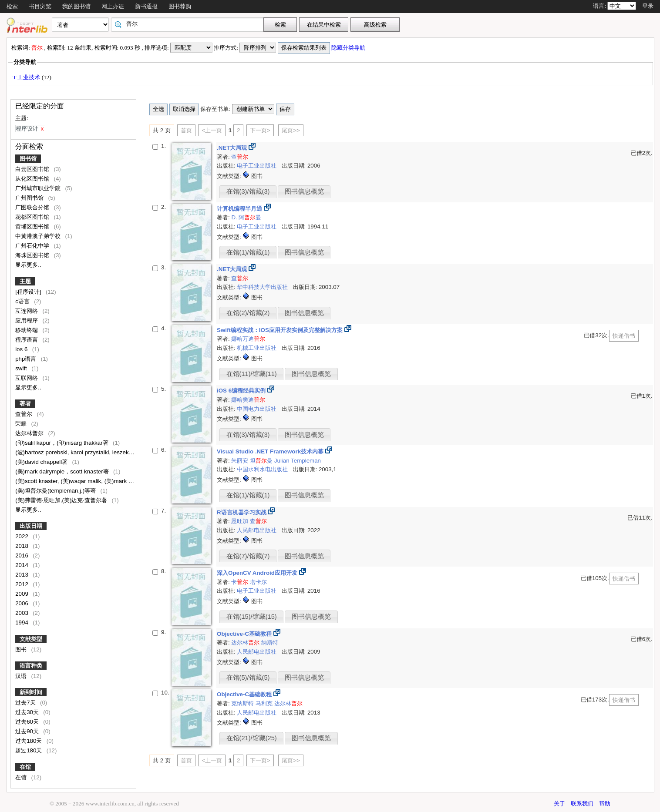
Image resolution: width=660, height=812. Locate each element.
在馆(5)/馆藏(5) (248, 678)
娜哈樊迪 (248, 400)
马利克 (265, 703)
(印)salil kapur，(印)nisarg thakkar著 (62, 443)
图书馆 (28, 159)
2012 (22, 584)
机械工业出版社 (258, 348)
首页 (186, 130)
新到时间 (31, 692)
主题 (25, 281)
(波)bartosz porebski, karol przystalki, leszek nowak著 (85, 452)
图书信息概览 (304, 191)
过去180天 (29, 741)
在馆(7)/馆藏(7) (248, 556)
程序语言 (27, 340)
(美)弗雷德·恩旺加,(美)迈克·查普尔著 (62, 500)
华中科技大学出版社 (263, 287)
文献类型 (31, 639)
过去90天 (28, 731)
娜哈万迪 (248, 339)
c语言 (23, 301)
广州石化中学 (33, 246)
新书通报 (146, 6)
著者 (25, 404)
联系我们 (582, 804)
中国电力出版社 (258, 409)
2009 (22, 594)
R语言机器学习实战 (242, 512)
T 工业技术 (27, 77)
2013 (22, 575)
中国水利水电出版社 (263, 469)
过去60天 (28, 722)
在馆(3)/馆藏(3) (248, 191)
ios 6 (22, 349)
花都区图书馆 (33, 217)
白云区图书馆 (33, 169)
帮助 (605, 804)
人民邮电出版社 (258, 530)
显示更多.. (28, 265)
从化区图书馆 (33, 179)
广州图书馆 (30, 198)
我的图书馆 (76, 6)
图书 (22, 649)
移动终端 (27, 330)
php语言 (27, 359)
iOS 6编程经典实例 (242, 391)
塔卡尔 (258, 582)
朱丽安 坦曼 (252, 461)
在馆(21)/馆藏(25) (252, 738)
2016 (22, 555)
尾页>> (291, 130)
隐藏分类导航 (349, 48)
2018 (22, 546)
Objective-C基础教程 (245, 634)
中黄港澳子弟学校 (39, 236)
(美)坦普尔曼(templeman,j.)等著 (56, 491)
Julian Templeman (298, 461)
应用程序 (27, 320)
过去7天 (26, 703)
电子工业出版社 (258, 166)
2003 (22, 613)
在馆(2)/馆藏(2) (248, 313)
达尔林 (245, 643)
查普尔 (25, 414)
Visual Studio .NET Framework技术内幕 (271, 451)
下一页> (260, 130)
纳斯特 (270, 643)
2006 (22, 603)
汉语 (22, 676)
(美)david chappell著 (42, 462)
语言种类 (31, 666)
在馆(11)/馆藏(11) (252, 374)
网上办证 (113, 6)
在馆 (25, 767)
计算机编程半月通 (240, 209)
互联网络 (27, 378)
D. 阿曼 (246, 217)
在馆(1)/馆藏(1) (248, 252)
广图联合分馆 (33, 207)
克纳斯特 (243, 703)
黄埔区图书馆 (33, 226)
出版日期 (31, 526)
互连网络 (27, 311)
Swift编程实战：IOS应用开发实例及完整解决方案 (281, 330)
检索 (12, 6)
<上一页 (212, 130)
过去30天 (28, 712)
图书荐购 (180, 6)
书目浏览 (40, 6)
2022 (22, 536)
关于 (559, 804)
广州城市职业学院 (39, 188)
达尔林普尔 (30, 433)
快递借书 (624, 336)
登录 (648, 6)
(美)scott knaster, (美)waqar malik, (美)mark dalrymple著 (88, 481)
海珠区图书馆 (33, 255)
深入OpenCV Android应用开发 (258, 573)
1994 (22, 622)
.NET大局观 (233, 148)
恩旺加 (241, 521)
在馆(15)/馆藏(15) (252, 617)
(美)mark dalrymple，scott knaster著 (63, 471)
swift (22, 368)
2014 (22, 565)
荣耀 (22, 424)
